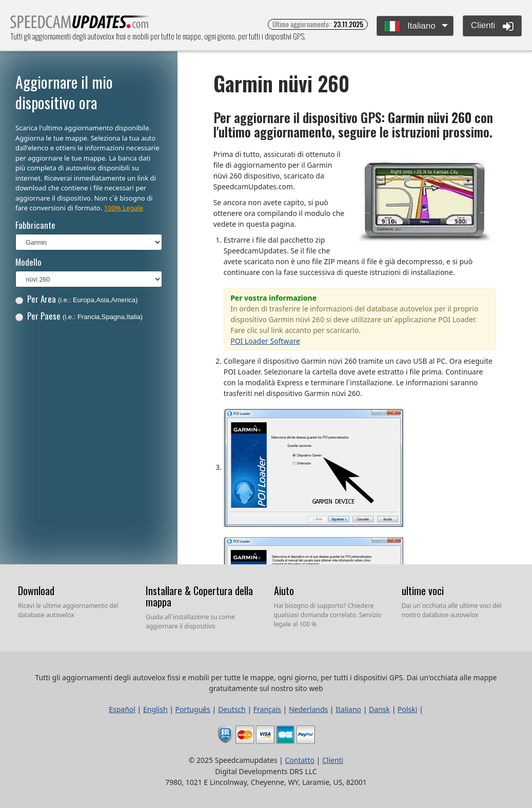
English (155, 709)
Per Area (77, 299)
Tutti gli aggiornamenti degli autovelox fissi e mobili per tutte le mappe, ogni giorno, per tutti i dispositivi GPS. (80, 25)
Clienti (492, 26)
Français (267, 709)
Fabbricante (35, 225)
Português (193, 709)
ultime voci (423, 590)
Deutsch (232, 709)
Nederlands (308, 709)
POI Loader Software (265, 341)
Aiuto (284, 590)
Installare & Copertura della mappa (199, 596)
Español (122, 709)
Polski (407, 709)
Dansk (379, 709)
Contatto (299, 760)
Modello (28, 262)
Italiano (410, 26)
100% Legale (124, 208)
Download (36, 590)
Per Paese (79, 316)
